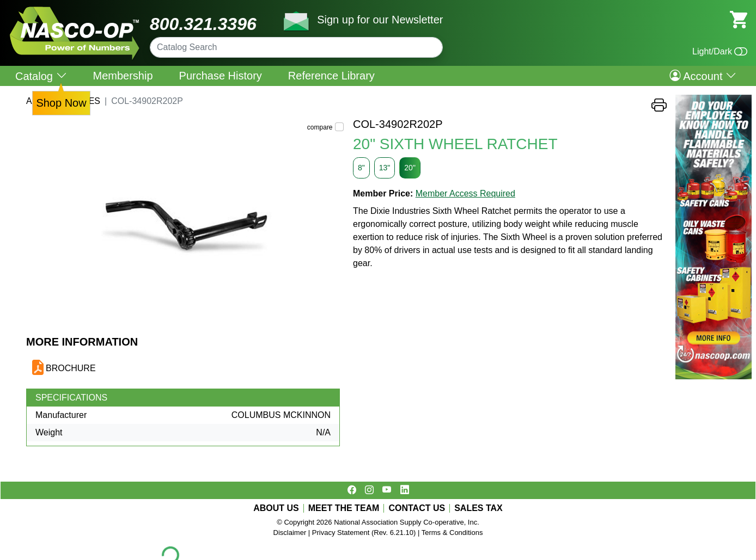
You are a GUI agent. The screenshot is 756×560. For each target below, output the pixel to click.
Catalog (41, 76)
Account (703, 76)
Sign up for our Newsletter (380, 20)
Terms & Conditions (452, 533)
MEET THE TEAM (344, 508)
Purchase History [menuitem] (221, 76)
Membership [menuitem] (123, 76)
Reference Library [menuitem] (331, 76)
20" (410, 168)
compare (320, 127)
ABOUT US (276, 508)
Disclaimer (290, 533)
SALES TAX (478, 508)
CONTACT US (417, 508)
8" (361, 168)
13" (385, 168)
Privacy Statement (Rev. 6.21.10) (364, 533)
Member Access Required (465, 193)
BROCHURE (71, 368)
